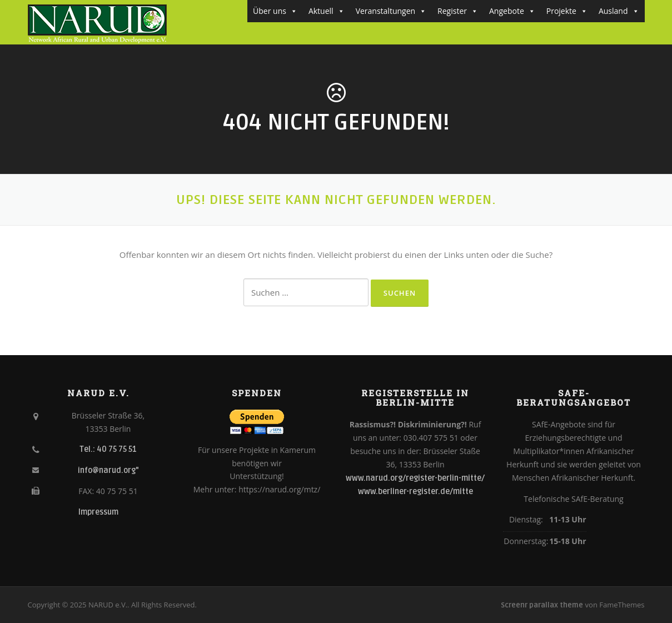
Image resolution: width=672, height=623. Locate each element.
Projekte (567, 11)
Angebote (512, 11)
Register (458, 11)
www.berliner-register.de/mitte (415, 492)
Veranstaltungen (391, 11)
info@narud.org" (108, 470)
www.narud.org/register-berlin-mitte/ (415, 478)
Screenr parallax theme (542, 605)
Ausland (619, 11)
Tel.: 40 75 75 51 (108, 449)
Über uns (275, 11)
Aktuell (327, 11)
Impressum (98, 512)
